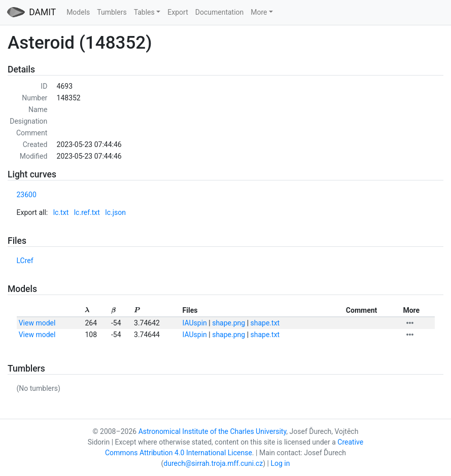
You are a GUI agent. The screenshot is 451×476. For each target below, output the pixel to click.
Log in (280, 463)
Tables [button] (144, 12)
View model (37, 323)
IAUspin (195, 323)
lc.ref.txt (87, 212)
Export (178, 12)
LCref (25, 261)
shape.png (229, 323)
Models (78, 12)
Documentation (220, 12)
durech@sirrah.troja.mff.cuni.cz (213, 463)
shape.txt (265, 323)
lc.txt (61, 212)
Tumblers (112, 12)
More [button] (259, 12)
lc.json (115, 212)
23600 (27, 195)
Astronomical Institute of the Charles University (213, 431)
